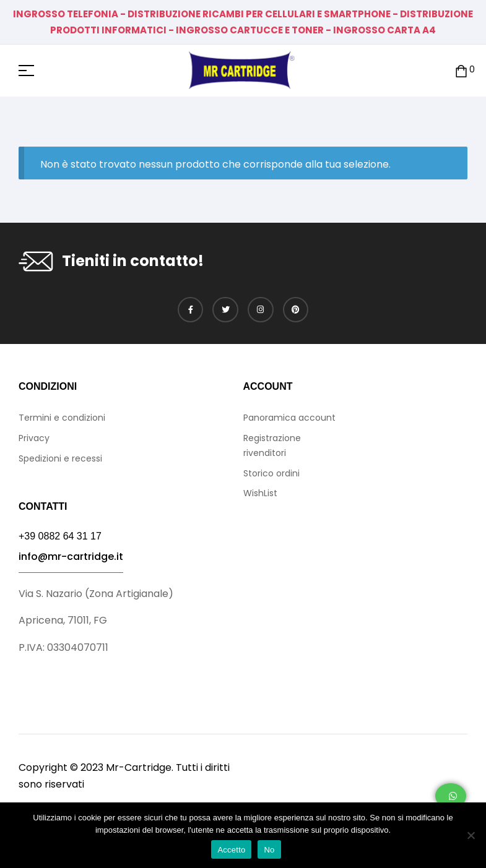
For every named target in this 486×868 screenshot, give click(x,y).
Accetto (231, 850)
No (269, 850)
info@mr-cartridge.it (71, 556)
